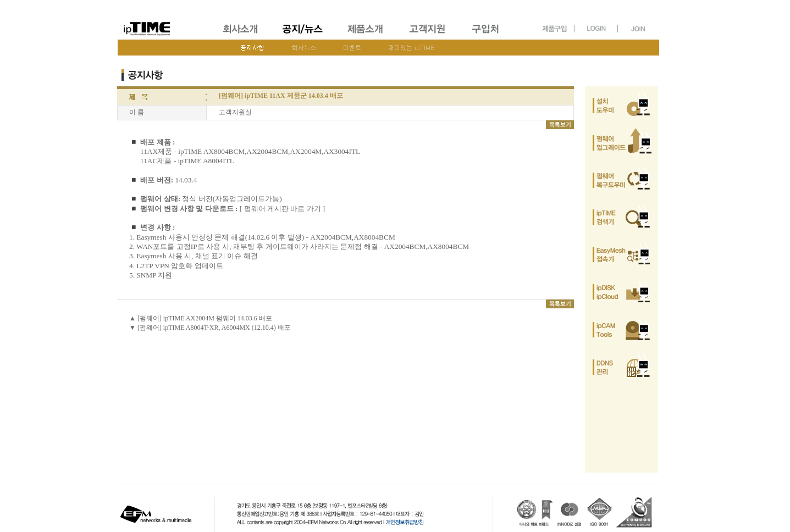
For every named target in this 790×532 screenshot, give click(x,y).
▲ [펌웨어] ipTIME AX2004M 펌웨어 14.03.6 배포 (201, 318)
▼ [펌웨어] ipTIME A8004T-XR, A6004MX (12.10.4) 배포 (210, 328)
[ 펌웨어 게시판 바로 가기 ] (283, 209)
